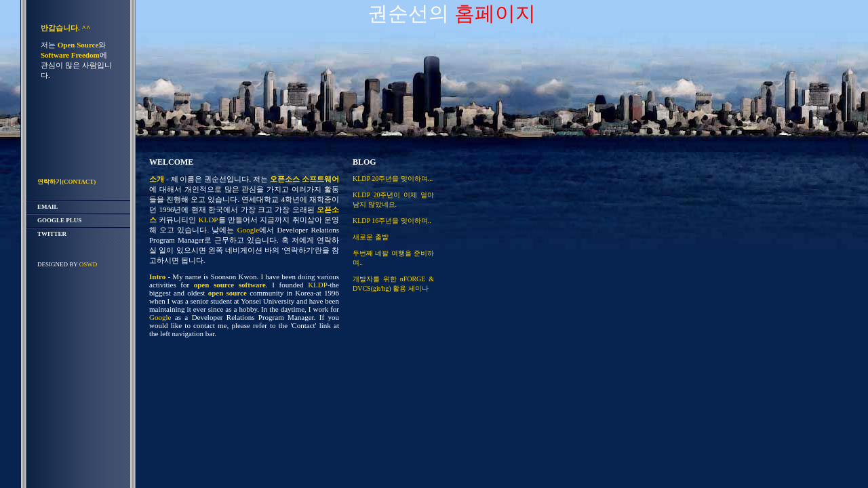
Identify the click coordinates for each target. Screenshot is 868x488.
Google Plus (59, 220)
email (48, 207)
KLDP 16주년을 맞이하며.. (392, 221)
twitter (52, 234)
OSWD (88, 264)
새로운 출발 (371, 237)
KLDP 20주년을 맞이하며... (393, 179)
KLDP (209, 220)
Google (248, 230)
